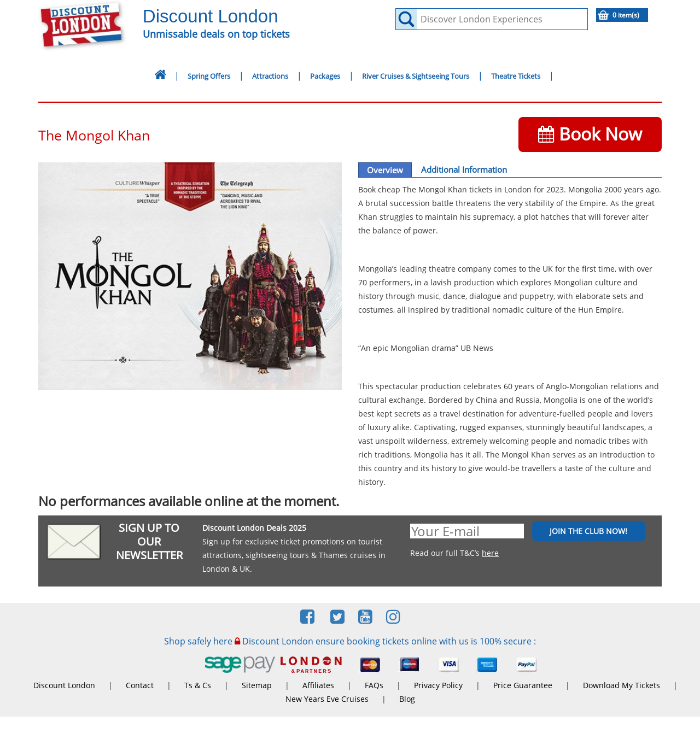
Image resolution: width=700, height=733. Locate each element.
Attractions (270, 76)
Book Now (590, 134)
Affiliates (318, 685)
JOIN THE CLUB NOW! (588, 531)
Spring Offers (209, 76)
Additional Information (464, 169)
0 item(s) (626, 15)
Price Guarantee (523, 685)
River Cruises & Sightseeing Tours (416, 76)
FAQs (374, 685)
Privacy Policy (438, 685)
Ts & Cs (198, 685)
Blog (407, 699)
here (490, 553)
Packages (325, 76)
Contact (140, 685)
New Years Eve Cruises (327, 699)
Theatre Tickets (516, 76)
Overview (385, 170)
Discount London (64, 685)
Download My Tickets (622, 685)
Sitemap (257, 685)
